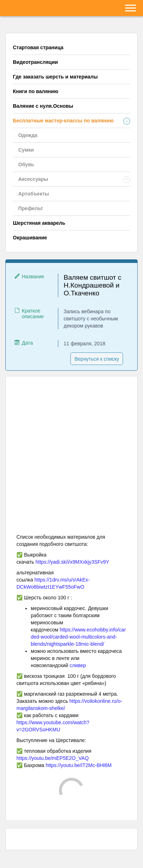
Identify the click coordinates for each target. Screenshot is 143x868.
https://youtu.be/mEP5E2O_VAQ (53, 758)
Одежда (28, 135)
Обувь (26, 164)
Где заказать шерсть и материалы (55, 77)
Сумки (26, 150)
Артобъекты (34, 194)
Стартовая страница (38, 47)
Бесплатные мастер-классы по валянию (63, 121)
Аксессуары (33, 179)
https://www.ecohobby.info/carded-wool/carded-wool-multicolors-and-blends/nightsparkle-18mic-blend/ (78, 637)
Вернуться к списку (97, 359)
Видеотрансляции (35, 62)
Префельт (31, 208)
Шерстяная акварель (39, 223)
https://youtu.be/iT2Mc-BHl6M (79, 765)
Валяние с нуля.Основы (43, 106)
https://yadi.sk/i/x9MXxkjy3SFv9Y (72, 562)
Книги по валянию (36, 91)
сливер (78, 665)
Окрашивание (30, 238)
